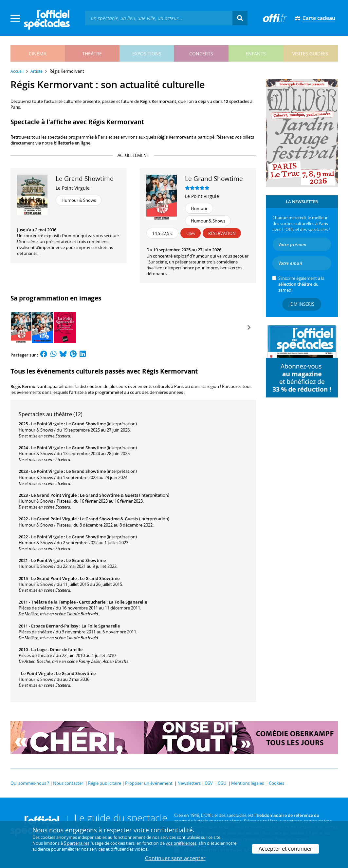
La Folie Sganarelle (128, 602)
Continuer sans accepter (175, 858)
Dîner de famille (66, 649)
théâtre (92, 54)
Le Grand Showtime (86, 424)
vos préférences (181, 843)
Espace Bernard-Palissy (55, 626)
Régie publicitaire (105, 783)
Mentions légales (247, 783)
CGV (209, 783)
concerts (201, 54)
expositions (147, 54)
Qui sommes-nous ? (30, 783)
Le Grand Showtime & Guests (109, 495)
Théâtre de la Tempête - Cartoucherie (68, 602)
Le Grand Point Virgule (54, 495)
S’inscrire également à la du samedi (301, 284)
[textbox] (159, 18)
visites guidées (310, 54)
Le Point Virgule (73, 188)
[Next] (249, 327)
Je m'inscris (302, 304)
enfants (256, 54)
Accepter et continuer (285, 849)
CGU (222, 783)
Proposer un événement (149, 783)
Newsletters (189, 783)
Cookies (276, 783)
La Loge (39, 649)
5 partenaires (77, 843)
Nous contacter (68, 783)
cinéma (38, 54)
